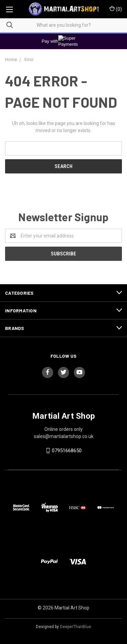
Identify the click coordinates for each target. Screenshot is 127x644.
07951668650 (67, 451)
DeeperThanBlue (76, 627)
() (116, 9)
